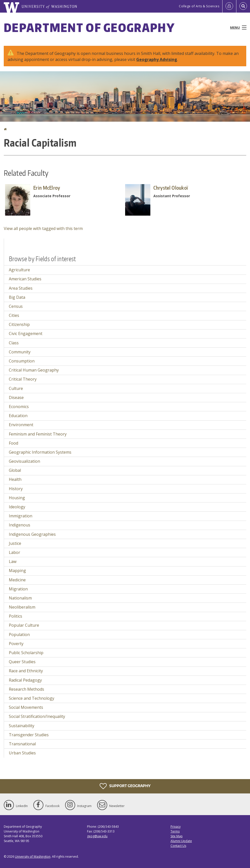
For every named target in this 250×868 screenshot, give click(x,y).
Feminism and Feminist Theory (38, 434)
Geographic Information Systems (40, 452)
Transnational (22, 744)
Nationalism (20, 598)
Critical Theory (23, 379)
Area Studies (21, 288)
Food (13, 443)
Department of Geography (89, 27)
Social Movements (26, 707)
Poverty (16, 644)
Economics (19, 407)
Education (18, 416)
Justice (15, 543)
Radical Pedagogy (25, 680)
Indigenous (20, 525)
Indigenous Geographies (32, 534)
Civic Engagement (26, 333)
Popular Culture (24, 625)
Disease (16, 397)
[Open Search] (243, 6)
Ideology (17, 507)
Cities (14, 315)
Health (15, 479)
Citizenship (19, 324)
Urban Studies (22, 753)
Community (20, 352)
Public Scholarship (26, 653)
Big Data (17, 297)
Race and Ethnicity (26, 671)
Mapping (17, 571)
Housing (17, 498)
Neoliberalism (22, 607)
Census (16, 306)
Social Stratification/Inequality (37, 716)
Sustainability (22, 726)
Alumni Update (181, 841)
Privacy (176, 827)
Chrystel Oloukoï (171, 188)
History (16, 489)
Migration (18, 589)
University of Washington (33, 857)
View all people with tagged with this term (43, 228)
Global (15, 470)
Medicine (17, 580)
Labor (15, 552)
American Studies (25, 279)
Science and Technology (32, 698)
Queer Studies (22, 662)
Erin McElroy (47, 188)
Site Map (177, 836)
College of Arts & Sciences (199, 6)
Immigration (21, 516)
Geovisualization (24, 461)
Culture (16, 388)
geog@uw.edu (97, 836)
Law (13, 561)
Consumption (22, 361)
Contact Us (178, 846)
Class (14, 343)
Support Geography (125, 786)
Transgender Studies (29, 735)
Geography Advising (157, 59)
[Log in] (229, 6)
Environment (21, 425)
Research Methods (26, 689)
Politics (16, 616)
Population (19, 635)
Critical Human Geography (34, 370)
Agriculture (19, 270)
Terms (175, 831)
